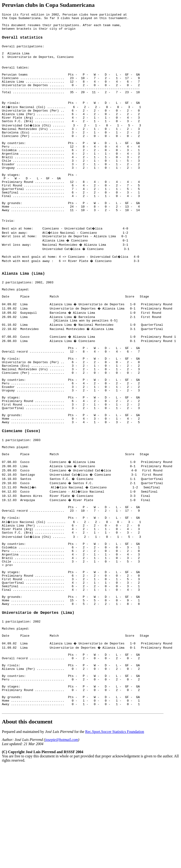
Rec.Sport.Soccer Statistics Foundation (115, 833)
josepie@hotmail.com (62, 841)
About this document (27, 823)
